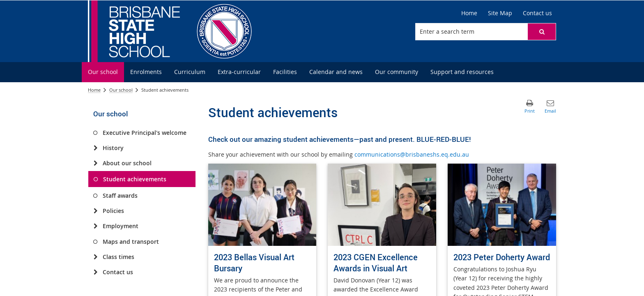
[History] (95, 148)
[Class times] (95, 257)
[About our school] (95, 163)
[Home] (469, 13)
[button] (542, 32)
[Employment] (95, 226)
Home (94, 90)
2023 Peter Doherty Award (502, 257)
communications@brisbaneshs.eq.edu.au (412, 154)
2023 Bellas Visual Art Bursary (254, 263)
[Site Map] (500, 13)
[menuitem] (103, 72)
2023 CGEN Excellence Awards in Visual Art (376, 263)
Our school (121, 90)
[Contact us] (537, 13)
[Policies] (95, 211)
